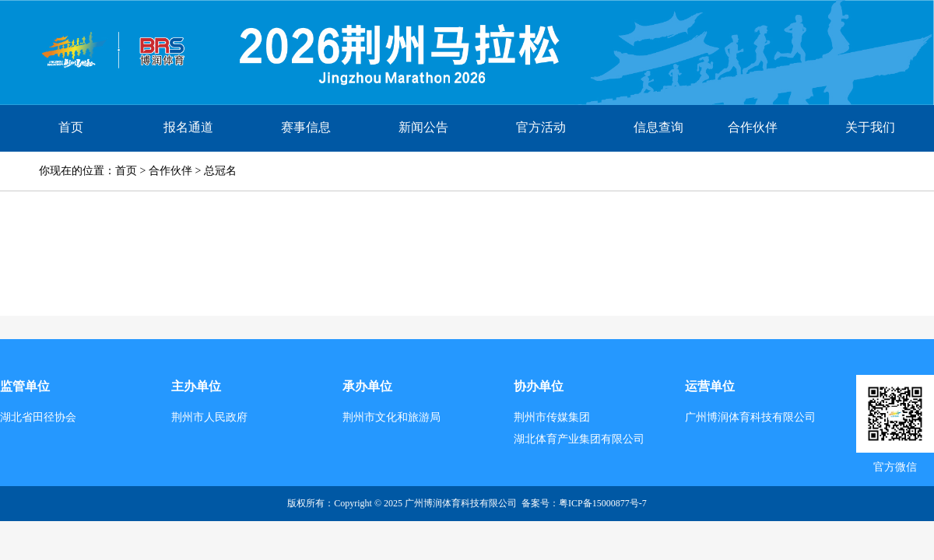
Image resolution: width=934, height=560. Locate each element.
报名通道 (188, 127)
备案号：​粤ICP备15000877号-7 (584, 503)
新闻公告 (423, 127)
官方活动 (541, 127)
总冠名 (220, 171)
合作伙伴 (753, 127)
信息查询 (658, 127)
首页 (71, 127)
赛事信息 (306, 127)
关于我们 (870, 127)
